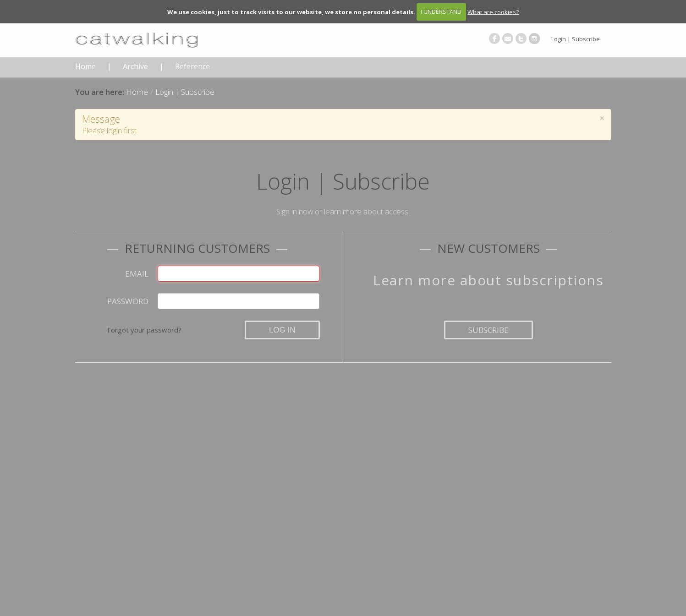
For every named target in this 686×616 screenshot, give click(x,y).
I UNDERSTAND (441, 11)
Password (128, 301)
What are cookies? (493, 11)
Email (137, 274)
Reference (192, 67)
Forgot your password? (144, 330)
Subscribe (488, 330)
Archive (135, 67)
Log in (282, 330)
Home (85, 67)
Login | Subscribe (576, 39)
